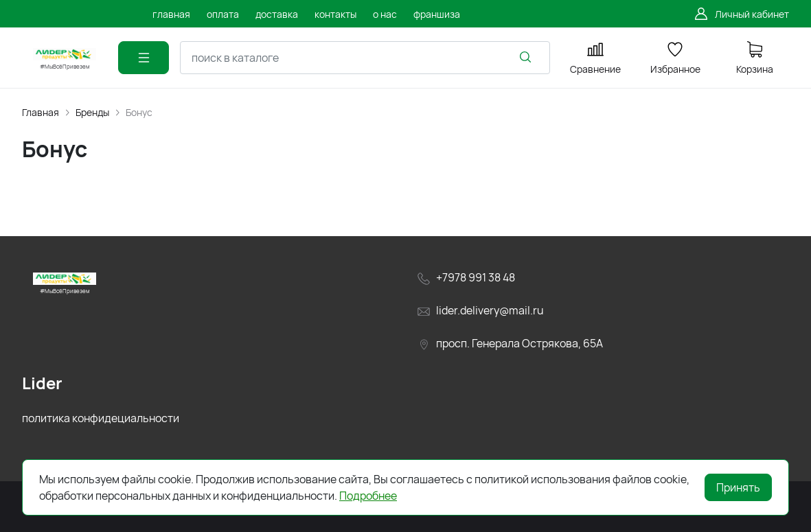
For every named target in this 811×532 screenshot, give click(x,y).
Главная (41, 112)
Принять (738, 487)
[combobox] (365, 58)
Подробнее (368, 496)
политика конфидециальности (101, 418)
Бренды (92, 112)
